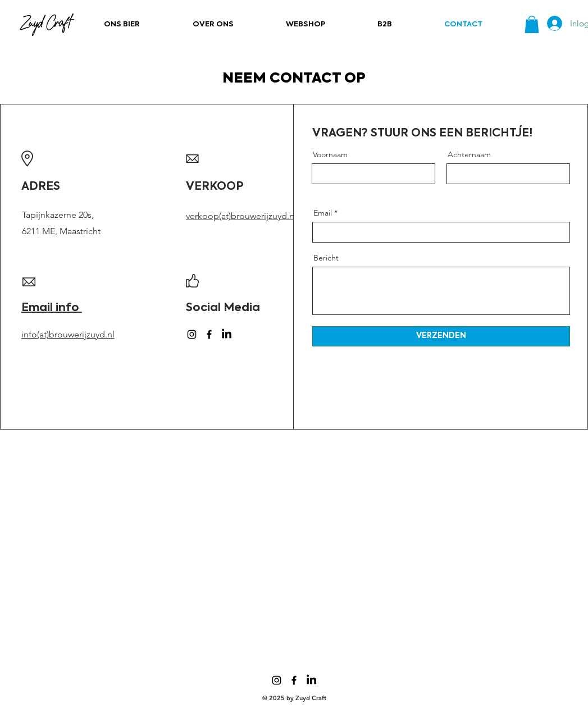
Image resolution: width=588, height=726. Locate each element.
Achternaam (469, 154)
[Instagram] (192, 334)
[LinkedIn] (227, 334)
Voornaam (330, 154)
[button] (532, 24)
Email (323, 213)
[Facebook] (209, 334)
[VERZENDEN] (441, 336)
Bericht (326, 258)
